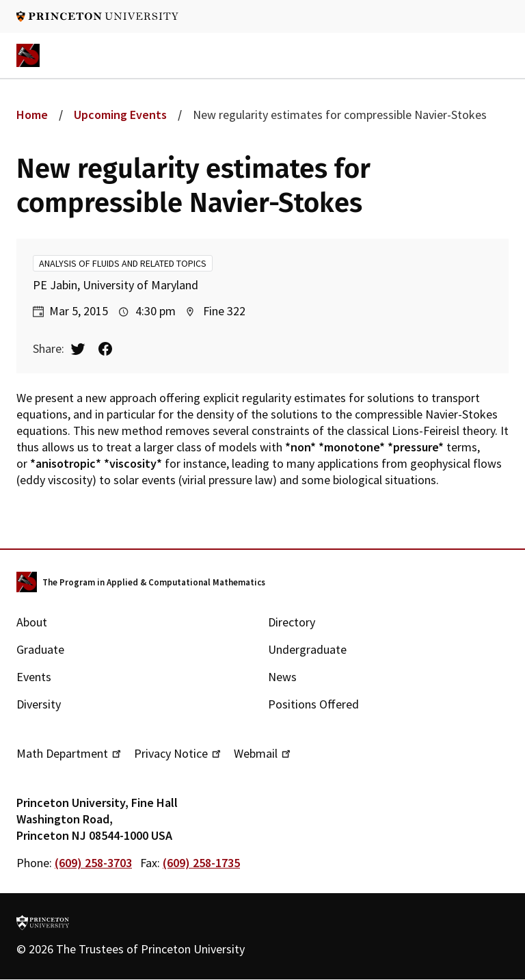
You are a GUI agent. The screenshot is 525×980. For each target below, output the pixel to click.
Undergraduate (307, 649)
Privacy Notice (178, 753)
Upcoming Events (120, 115)
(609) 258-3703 (93, 863)
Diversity (39, 704)
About (32, 622)
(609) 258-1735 (201, 863)
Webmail (263, 753)
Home (32, 115)
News (282, 677)
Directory (292, 622)
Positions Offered (313, 704)
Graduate (40, 649)
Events (34, 677)
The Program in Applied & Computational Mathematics (154, 582)
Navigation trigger (497, 55)
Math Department (70, 753)
